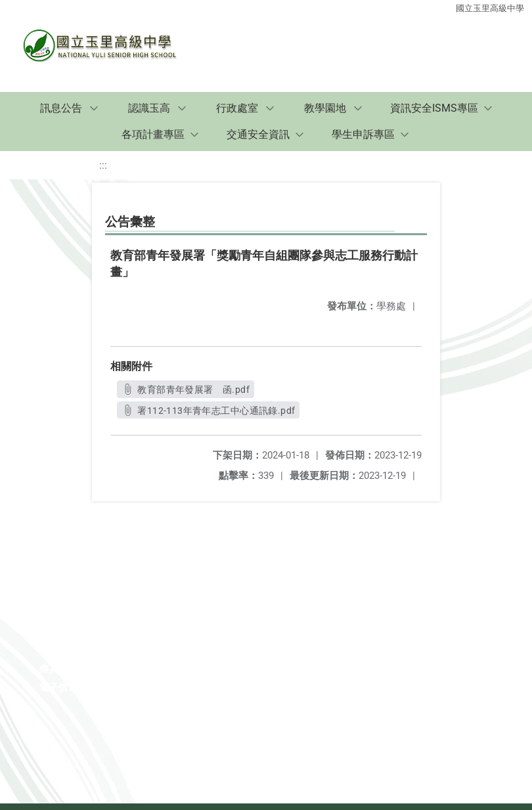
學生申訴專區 (363, 134)
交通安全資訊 (258, 134)
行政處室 (237, 108)
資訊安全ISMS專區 (434, 108)
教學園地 (325, 108)
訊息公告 (61, 108)
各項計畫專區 (153, 134)
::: (103, 165)
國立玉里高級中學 (490, 8)
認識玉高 (149, 108)
